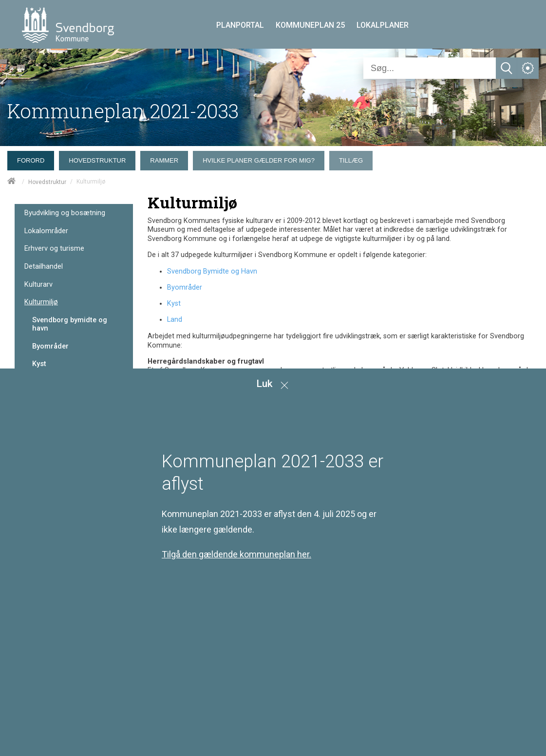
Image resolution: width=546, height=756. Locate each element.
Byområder (50, 346)
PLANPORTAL (240, 25)
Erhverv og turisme (54, 249)
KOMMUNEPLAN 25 (310, 25)
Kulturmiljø (41, 302)
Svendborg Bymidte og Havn (212, 271)
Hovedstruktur (47, 182)
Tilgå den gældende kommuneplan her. (236, 554)
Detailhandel (44, 267)
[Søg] (430, 68)
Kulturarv (38, 285)
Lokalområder (46, 231)
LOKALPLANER (383, 25)
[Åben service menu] (528, 68)
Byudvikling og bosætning (65, 213)
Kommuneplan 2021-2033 (123, 111)
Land (175, 320)
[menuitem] (33, 158)
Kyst (39, 364)
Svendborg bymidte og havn (70, 324)
